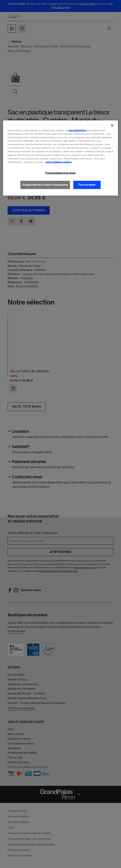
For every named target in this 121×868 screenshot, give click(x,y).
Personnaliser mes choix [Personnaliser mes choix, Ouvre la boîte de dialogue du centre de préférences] (60, 173)
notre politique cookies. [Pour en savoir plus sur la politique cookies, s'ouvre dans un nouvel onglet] (59, 162)
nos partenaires (77, 130)
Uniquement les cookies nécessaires (45, 185)
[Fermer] (112, 125)
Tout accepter (87, 185)
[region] (61, 158)
